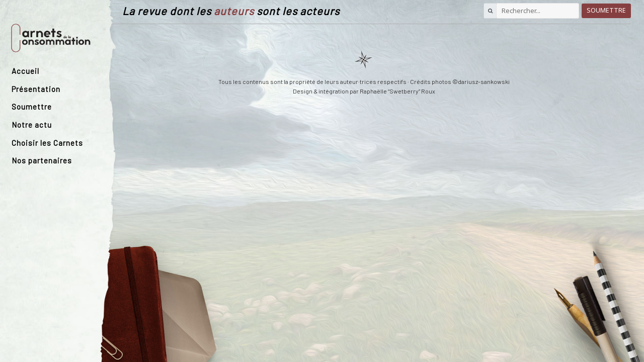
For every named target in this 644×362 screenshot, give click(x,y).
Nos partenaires (42, 160)
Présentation (36, 89)
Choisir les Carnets (47, 143)
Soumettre (32, 107)
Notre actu (32, 125)
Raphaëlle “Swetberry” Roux (397, 91)
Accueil (25, 71)
